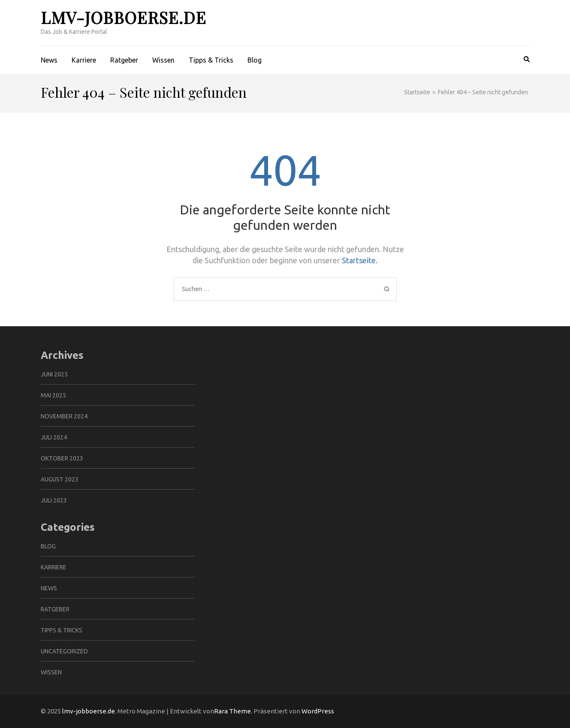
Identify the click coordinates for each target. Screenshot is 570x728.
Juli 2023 (54, 500)
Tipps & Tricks (211, 60)
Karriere (84, 60)
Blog (255, 60)
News (49, 60)
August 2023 (60, 479)
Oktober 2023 (62, 458)
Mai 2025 (53, 395)
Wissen (163, 60)
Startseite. (360, 260)
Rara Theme (232, 711)
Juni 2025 (54, 374)
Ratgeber (124, 60)
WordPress (318, 711)
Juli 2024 (54, 437)
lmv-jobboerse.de (124, 17)
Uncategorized (64, 651)
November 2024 (64, 416)
